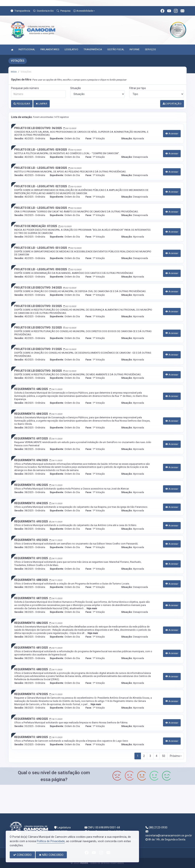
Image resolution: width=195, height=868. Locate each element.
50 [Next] (164, 756)
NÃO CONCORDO (51, 855)
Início (14, 72)
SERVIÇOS (150, 49)
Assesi (84, 863)
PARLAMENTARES (50, 49)
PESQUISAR (22, 104)
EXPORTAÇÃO (172, 104)
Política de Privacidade (51, 841)
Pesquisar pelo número (25, 88)
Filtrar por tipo (138, 88)
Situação (76, 88)
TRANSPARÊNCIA (93, 49)
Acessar (172, 134)
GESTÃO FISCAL (116, 49)
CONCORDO (22, 855)
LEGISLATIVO (71, 49)
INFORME (135, 49)
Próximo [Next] (176, 756)
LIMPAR (42, 104)
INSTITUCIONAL (27, 49)
